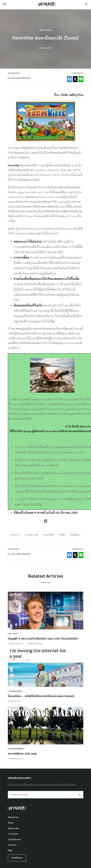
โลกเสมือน (75, 535)
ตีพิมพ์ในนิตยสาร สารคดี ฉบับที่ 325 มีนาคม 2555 (46, 513)
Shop (11, 823)
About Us (13, 817)
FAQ (10, 851)
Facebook (15, 535)
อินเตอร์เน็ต (48, 535)
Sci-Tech (45, 30)
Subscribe (13, 828)
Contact (12, 845)
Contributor (14, 840)
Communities (15, 691)
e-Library (13, 834)
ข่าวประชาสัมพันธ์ (16, 749)
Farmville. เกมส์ (31, 535)
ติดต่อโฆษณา (17, 858)
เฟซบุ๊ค (62, 535)
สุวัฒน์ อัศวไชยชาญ (35, 643)
